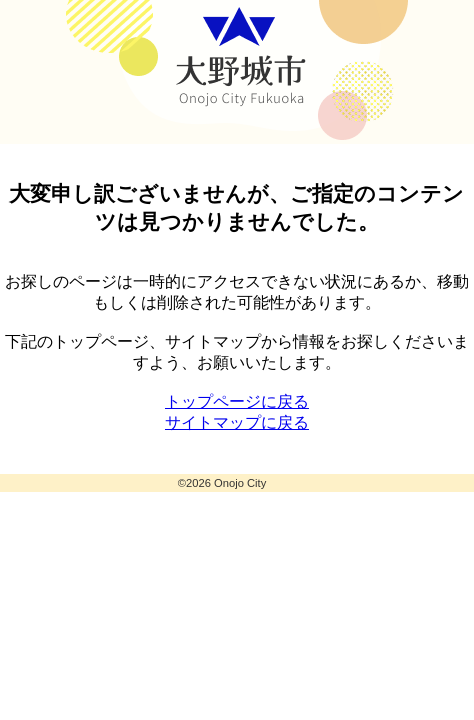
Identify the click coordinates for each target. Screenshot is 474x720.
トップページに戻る (237, 401)
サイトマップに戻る (237, 422)
